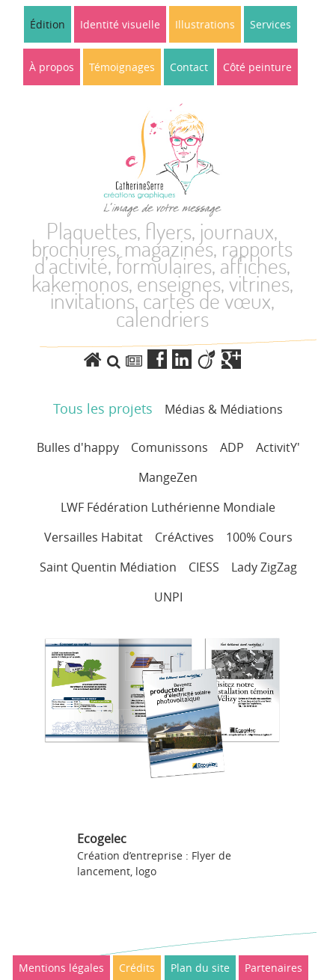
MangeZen (168, 477)
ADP (232, 447)
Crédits (137, 968)
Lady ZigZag (264, 567)
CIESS (204, 567)
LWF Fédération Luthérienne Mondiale (168, 507)
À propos (52, 67)
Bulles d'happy (78, 447)
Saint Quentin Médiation (108, 567)
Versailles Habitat (94, 537)
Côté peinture (257, 67)
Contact (189, 67)
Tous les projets (103, 408)
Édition (48, 24)
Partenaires (273, 968)
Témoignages (122, 67)
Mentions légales (61, 968)
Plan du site (200, 968)
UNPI (168, 597)
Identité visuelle (120, 24)
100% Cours (259, 537)
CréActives (184, 537)
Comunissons (169, 447)
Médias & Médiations (224, 409)
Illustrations (205, 24)
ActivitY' (278, 447)
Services (270, 24)
